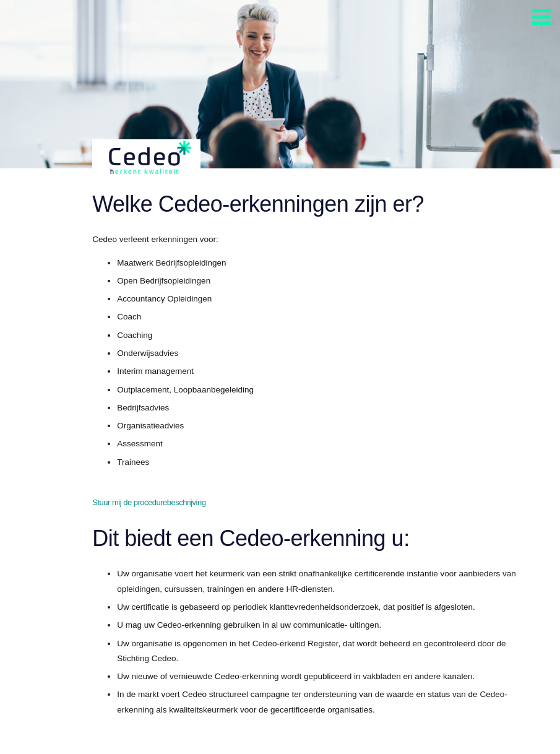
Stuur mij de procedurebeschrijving (149, 502)
